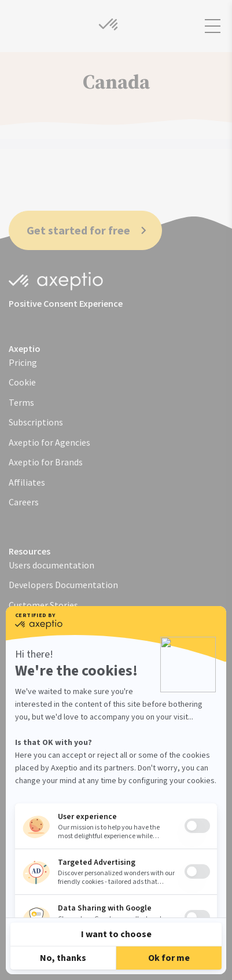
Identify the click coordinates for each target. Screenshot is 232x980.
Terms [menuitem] (21, 402)
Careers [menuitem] (24, 502)
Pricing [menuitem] (23, 362)
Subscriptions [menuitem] (36, 422)
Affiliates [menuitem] (27, 482)
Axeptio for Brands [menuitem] (46, 462)
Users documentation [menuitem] (51, 565)
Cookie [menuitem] (22, 382)
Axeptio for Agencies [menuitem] (49, 442)
